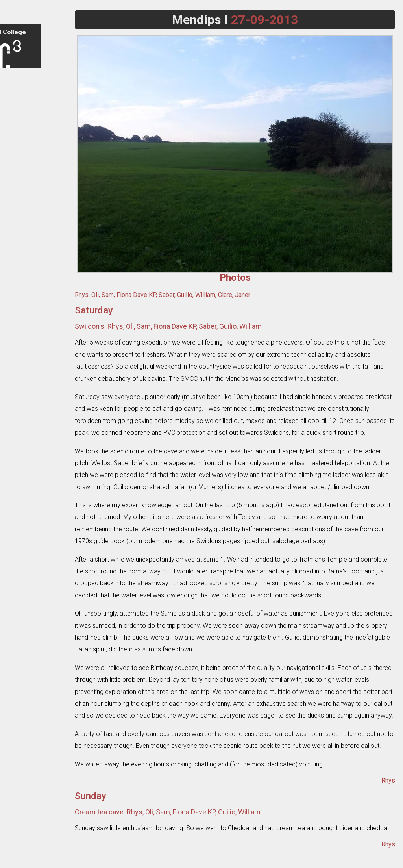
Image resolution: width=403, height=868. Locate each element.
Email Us (18, 847)
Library (16, 246)
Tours (15, 170)
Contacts (18, 136)
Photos (16, 198)
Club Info (18, 108)
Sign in (16, 77)
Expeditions (21, 184)
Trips (14, 156)
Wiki (13, 259)
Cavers (16, 232)
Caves (15, 218)
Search (16, 834)
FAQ (13, 122)
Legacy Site (22, 861)
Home (15, 94)
